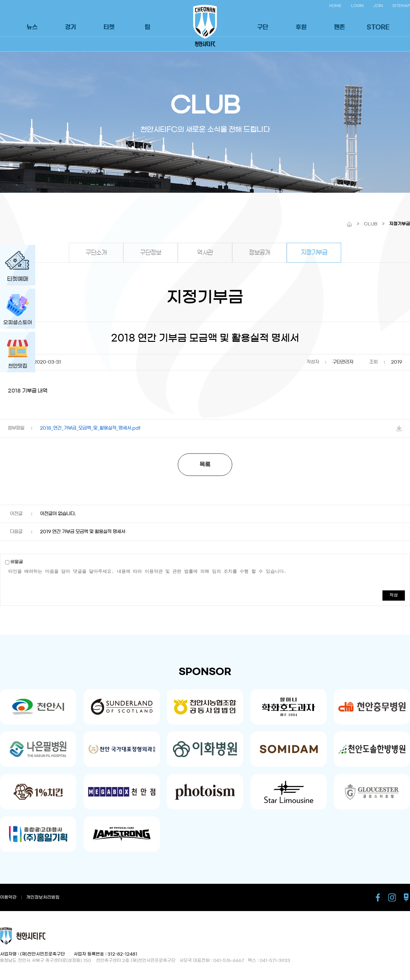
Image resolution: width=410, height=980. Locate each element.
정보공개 (259, 253)
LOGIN (357, 6)
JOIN (378, 6)
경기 (70, 27)
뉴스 (32, 27)
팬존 (340, 27)
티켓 (109, 27)
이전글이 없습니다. (58, 514)
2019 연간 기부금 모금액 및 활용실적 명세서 (83, 532)
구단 (263, 27)
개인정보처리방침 (43, 897)
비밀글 (14, 562)
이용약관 (8, 897)
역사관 (205, 253)
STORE (378, 27)
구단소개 (96, 253)
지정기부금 (314, 253)
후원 (301, 27)
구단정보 (151, 253)
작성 (394, 595)
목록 (205, 465)
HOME (335, 6)
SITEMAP (401, 6)
